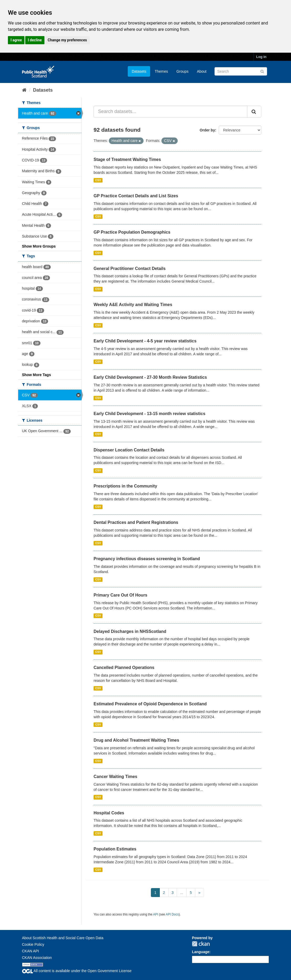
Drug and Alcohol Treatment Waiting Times (136, 740)
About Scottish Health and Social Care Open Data (63, 938)
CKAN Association (37, 958)
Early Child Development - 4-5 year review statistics (145, 341)
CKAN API (31, 951)
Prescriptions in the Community (125, 486)
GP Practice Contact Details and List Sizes (136, 196)
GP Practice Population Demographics (132, 232)
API (155, 914)
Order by (207, 130)
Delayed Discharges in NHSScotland (130, 631)
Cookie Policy (33, 944)
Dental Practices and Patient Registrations (136, 522)
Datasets (139, 71)
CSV (98, 180)
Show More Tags (37, 375)
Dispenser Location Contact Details (129, 450)
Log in (261, 57)
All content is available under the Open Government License (77, 971)
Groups (182, 71)
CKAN (201, 944)
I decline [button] (35, 40)
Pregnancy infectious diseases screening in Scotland (147, 559)
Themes (161, 71)
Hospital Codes (109, 813)
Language (201, 952)
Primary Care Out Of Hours (121, 595)
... (182, 893)
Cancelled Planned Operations (124, 668)
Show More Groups (39, 246)
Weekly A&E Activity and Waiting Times (133, 305)
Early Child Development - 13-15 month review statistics (149, 414)
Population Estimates (115, 849)
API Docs (172, 914)
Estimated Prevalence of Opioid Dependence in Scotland (150, 704)
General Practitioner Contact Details (130, 269)
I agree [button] (16, 40)
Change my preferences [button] (67, 40)
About (202, 71)
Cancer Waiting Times (115, 777)
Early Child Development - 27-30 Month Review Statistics (150, 377)
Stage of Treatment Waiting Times (127, 159)
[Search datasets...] (170, 112)
